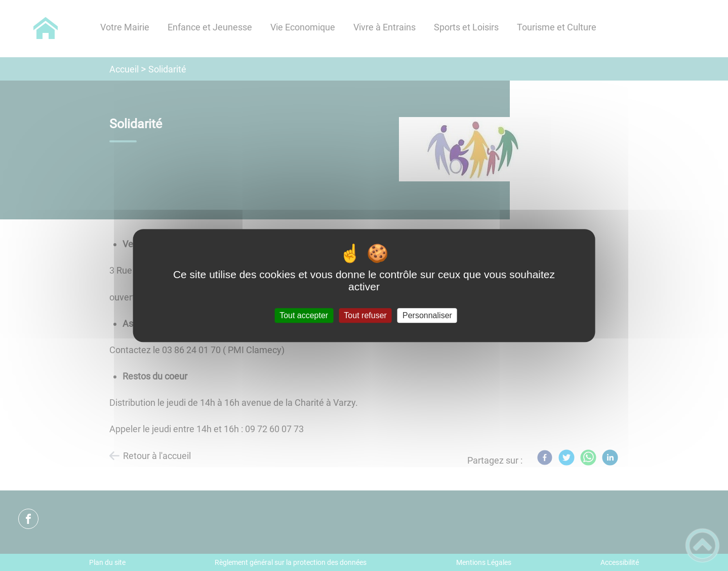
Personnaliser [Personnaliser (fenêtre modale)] (427, 315)
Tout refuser (365, 315)
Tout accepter (304, 315)
